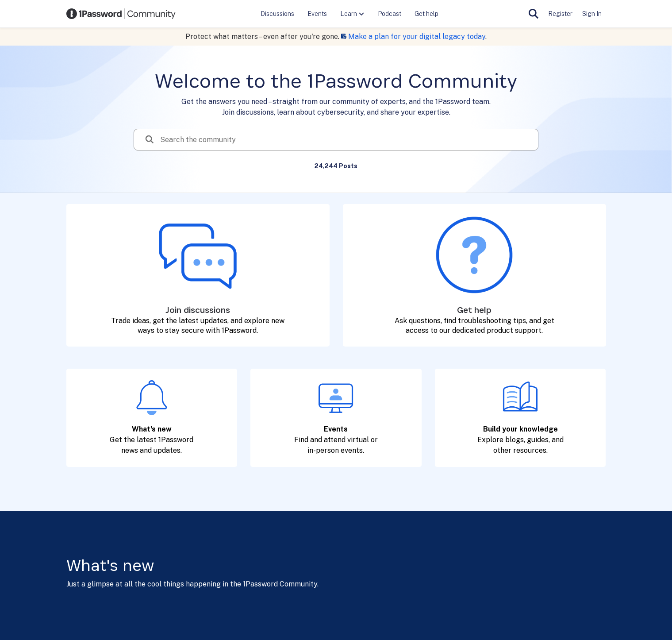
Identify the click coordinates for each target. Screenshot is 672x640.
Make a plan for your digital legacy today (417, 37)
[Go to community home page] (121, 14)
